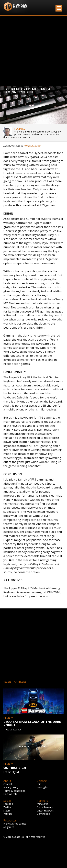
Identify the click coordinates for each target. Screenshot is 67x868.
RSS (39, 784)
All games (9, 827)
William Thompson (32, 146)
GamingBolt (43, 814)
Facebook (9, 804)
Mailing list (43, 787)
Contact (8, 784)
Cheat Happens (45, 811)
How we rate (10, 794)
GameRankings (45, 807)
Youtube (8, 814)
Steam (7, 811)
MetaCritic (42, 804)
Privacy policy (11, 787)
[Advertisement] (32, 51)
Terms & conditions (14, 791)
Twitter (7, 807)
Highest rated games (15, 824)
